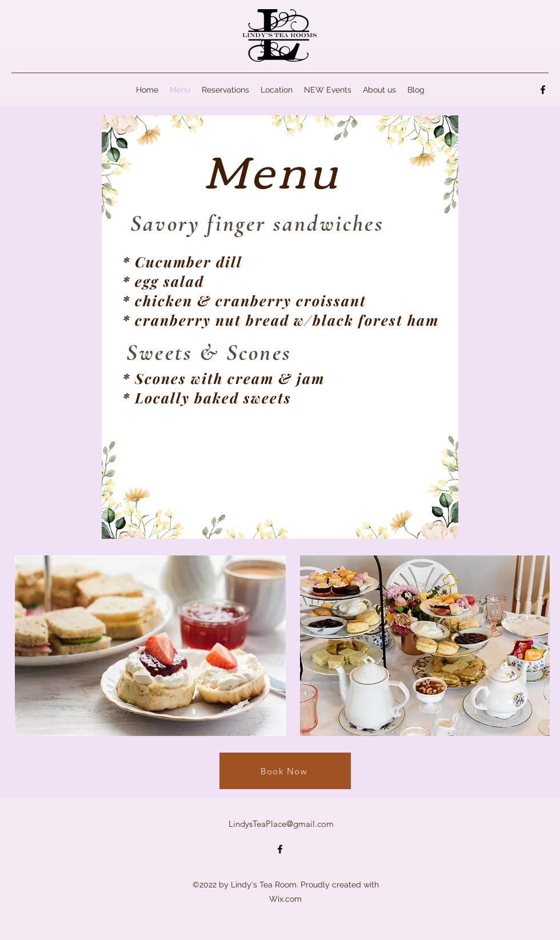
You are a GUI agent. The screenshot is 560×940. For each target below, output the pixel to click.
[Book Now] (285, 771)
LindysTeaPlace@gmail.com (281, 824)
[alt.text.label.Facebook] (543, 90)
